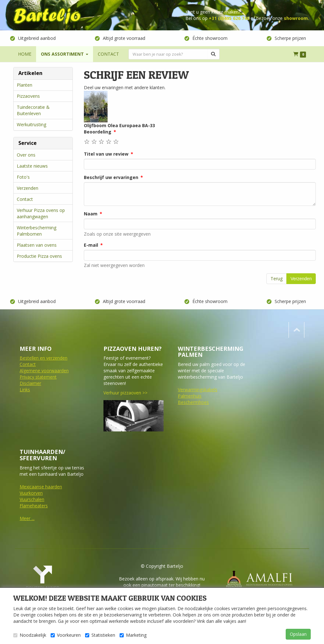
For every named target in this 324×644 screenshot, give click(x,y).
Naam (91, 214)
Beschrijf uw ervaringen (111, 177)
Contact (25, 199)
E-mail (91, 245)
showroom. (296, 18)
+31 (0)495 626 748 (229, 18)
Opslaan (298, 634)
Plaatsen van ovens (37, 245)
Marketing (133, 635)
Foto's (23, 177)
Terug (277, 279)
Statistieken (100, 635)
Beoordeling (98, 132)
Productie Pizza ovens (39, 256)
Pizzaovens (28, 96)
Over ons (26, 155)
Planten (25, 85)
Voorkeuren (66, 635)
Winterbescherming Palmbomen (37, 231)
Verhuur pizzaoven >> (125, 393)
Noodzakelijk (30, 635)
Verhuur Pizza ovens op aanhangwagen (41, 213)
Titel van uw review (106, 154)
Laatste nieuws (32, 166)
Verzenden (28, 188)
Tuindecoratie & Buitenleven (33, 110)
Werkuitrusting (31, 124)
